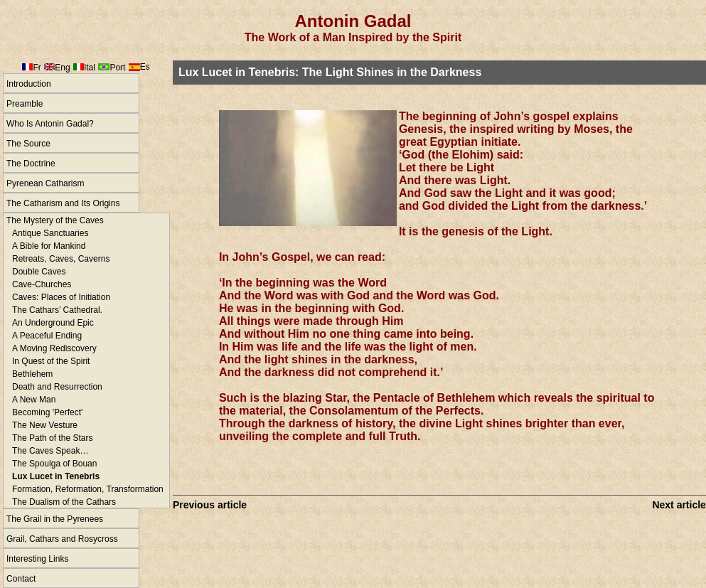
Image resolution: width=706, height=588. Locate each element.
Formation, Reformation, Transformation (88, 489)
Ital (90, 68)
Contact (21, 579)
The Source (28, 144)
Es (145, 67)
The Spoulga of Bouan (54, 464)
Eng (62, 68)
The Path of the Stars (52, 438)
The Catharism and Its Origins (63, 203)
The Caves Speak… (50, 451)
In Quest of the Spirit (51, 361)
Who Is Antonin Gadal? (50, 124)
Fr (37, 68)
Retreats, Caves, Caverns (61, 259)
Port (117, 68)
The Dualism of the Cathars (64, 502)
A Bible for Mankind (49, 246)
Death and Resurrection (57, 387)
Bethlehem (32, 374)
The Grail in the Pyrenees (55, 519)
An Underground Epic (53, 323)
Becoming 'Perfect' (47, 412)
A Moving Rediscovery (54, 348)
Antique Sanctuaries (50, 233)
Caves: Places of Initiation (61, 297)
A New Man (34, 400)
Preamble (25, 104)
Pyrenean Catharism (45, 183)
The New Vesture (45, 425)
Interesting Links (37, 559)
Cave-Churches (42, 284)
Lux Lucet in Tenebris (56, 476)
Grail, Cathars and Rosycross (62, 539)
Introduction (29, 84)
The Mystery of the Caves (55, 220)
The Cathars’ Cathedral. (57, 310)
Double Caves (39, 272)
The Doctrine (31, 164)
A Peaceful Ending (47, 336)
